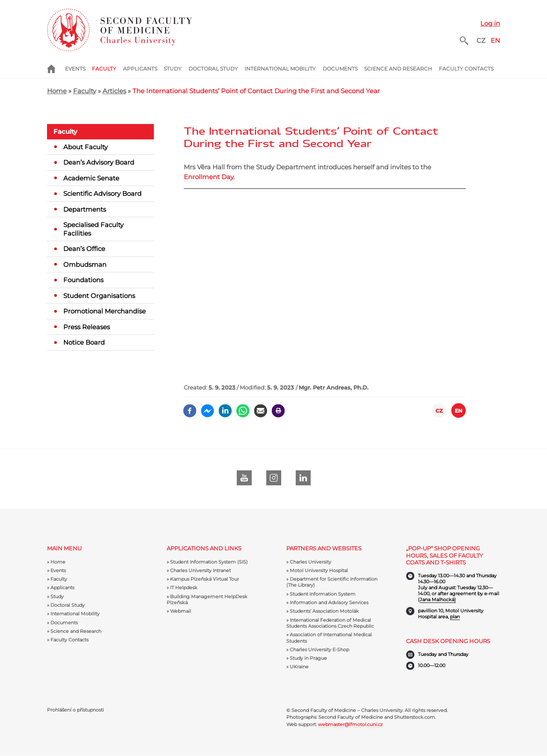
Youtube (244, 478)
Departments (85, 209)
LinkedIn (303, 478)
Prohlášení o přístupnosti (75, 710)
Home (56, 69)
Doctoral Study (213, 69)
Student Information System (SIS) (209, 562)
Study (173, 69)
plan (455, 617)
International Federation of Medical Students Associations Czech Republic (330, 623)
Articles (114, 91)
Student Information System (323, 594)
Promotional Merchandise (104, 311)
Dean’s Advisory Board (99, 162)
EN (495, 40)
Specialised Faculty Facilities (93, 229)
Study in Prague (308, 658)
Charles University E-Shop (319, 650)
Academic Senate (91, 178)
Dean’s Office (84, 249)
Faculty (104, 69)
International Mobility (280, 69)
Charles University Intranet (200, 570)
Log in (490, 23)
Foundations (83, 280)
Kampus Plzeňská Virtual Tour (204, 579)
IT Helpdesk (184, 588)
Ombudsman (85, 264)
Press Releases (87, 327)
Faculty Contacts (466, 69)
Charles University (310, 562)
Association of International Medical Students (329, 638)
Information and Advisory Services (329, 602)
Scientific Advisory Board (102, 193)
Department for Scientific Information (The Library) (332, 582)
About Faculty (85, 147)
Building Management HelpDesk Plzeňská (207, 599)
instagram (274, 478)
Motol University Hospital (319, 570)
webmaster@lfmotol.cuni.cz (350, 724)
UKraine (299, 667)
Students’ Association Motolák (324, 611)
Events (75, 69)
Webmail (181, 611)
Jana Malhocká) (438, 599)
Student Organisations (99, 296)
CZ (481, 40)
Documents (340, 69)
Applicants (140, 69)
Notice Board (84, 342)
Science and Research (398, 69)
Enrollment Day (209, 177)
